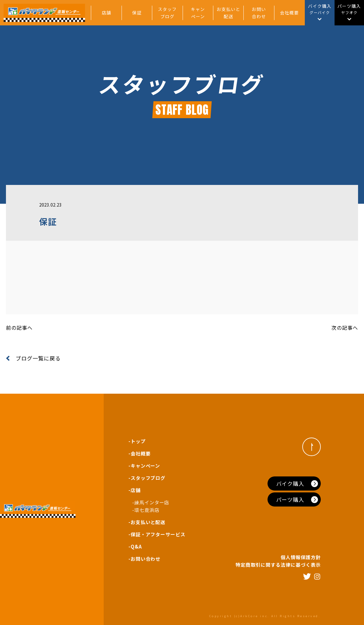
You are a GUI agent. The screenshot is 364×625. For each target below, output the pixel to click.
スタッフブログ (167, 13)
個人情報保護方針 (301, 557)
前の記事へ (19, 328)
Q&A (136, 546)
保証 (137, 13)
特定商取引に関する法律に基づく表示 (278, 565)
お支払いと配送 (229, 13)
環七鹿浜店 (147, 510)
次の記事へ (345, 328)
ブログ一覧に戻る (33, 358)
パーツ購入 (290, 499)
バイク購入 (290, 483)
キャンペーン (198, 13)
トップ (138, 441)
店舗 (107, 13)
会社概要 (289, 13)
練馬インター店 (152, 502)
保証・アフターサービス (158, 534)
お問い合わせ (259, 13)
